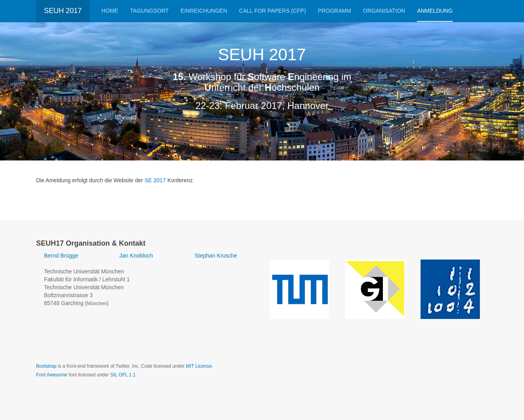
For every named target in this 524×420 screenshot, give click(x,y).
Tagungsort (149, 11)
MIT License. (199, 366)
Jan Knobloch (136, 256)
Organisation (384, 11)
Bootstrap (46, 366)
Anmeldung (435, 11)
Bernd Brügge (61, 256)
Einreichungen (204, 11)
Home (110, 11)
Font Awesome (52, 375)
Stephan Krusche (216, 256)
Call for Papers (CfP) (273, 11)
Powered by (452, 373)
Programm (335, 11)
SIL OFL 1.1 (123, 375)
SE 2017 (155, 180)
